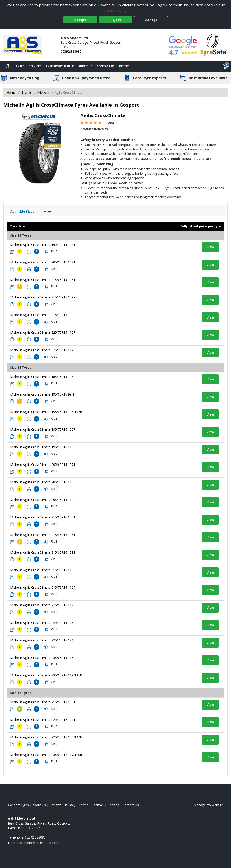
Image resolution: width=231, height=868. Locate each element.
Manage (151, 20)
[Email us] (39, 843)
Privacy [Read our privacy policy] (70, 805)
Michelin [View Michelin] (43, 92)
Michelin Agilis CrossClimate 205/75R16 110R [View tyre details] (43, 482)
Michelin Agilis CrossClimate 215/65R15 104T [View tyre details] (43, 280)
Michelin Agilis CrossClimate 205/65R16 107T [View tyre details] (43, 465)
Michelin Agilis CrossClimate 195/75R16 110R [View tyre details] (43, 447)
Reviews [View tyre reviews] (46, 212)
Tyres (20, 66)
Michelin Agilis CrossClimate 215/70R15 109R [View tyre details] (43, 297)
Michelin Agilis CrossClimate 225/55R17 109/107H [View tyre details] (46, 737)
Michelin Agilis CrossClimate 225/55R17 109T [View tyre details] (43, 720)
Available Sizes (22, 211)
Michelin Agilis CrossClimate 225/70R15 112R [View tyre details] (43, 332)
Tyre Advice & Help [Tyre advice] (60, 66)
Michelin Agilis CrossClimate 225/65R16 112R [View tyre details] (43, 605)
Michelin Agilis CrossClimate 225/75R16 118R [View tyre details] (43, 623)
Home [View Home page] (11, 92)
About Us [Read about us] (39, 805)
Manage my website (208, 805)
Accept (80, 20)
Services (35, 66)
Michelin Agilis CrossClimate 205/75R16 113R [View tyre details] (43, 500)
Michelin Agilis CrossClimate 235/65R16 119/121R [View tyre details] (46, 675)
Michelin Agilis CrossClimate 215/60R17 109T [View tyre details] (43, 702)
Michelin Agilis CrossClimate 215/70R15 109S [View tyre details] (43, 315)
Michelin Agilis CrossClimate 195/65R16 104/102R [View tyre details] (46, 412)
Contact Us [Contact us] (106, 66)
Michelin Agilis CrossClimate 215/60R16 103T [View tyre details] (43, 517)
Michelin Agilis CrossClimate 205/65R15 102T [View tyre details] (43, 262)
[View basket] (226, 66)
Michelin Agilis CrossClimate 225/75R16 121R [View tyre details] (43, 640)
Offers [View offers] (124, 66)
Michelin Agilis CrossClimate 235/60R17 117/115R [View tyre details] (46, 755)
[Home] (7, 66)
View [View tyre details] (210, 247)
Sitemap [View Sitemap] (98, 805)
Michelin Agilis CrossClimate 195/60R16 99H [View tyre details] (42, 394)
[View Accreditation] (214, 44)
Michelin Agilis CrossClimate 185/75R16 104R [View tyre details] (43, 377)
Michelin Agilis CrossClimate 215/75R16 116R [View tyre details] (43, 587)
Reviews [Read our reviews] (55, 805)
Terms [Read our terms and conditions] (84, 805)
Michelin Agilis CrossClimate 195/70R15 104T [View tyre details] (43, 245)
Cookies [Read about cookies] (113, 805)
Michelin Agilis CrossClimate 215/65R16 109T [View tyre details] (43, 552)
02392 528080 (71, 51)
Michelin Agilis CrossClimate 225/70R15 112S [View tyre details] (43, 350)
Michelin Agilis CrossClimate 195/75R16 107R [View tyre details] (43, 429)
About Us (85, 66)
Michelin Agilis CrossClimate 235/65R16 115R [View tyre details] (43, 658)
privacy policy (115, 10)
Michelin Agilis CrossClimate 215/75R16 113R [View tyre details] (43, 570)
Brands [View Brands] (26, 92)
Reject (116, 20)
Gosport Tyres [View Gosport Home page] (18, 805)
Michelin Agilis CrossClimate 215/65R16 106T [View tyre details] (43, 535)
